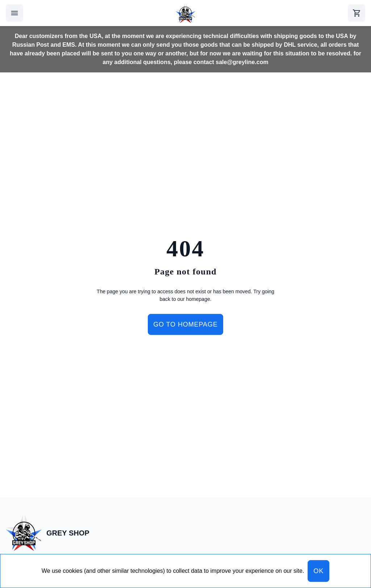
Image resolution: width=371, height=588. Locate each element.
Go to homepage (185, 324)
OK (318, 571)
